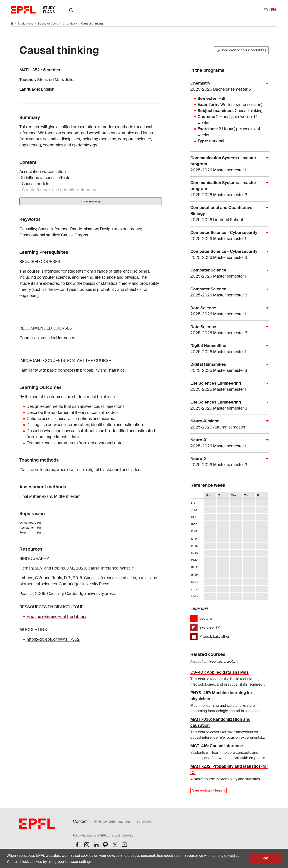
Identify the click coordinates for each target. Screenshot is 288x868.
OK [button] (266, 858)
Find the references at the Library (56, 617)
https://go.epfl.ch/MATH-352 (53, 639)
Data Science (228, 311)
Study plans (49, 10)
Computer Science (228, 273)
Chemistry (70, 24)
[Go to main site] (12, 24)
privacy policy (228, 856)
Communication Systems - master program (228, 164)
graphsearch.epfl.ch (223, 662)
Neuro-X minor (228, 424)
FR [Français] (266, 10)
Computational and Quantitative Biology (228, 214)
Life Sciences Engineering (228, 387)
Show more (91, 202)
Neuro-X (228, 443)
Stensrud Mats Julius (56, 80)
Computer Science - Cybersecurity (228, 236)
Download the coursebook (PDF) (241, 50)
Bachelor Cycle (48, 24)
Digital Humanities (228, 349)
